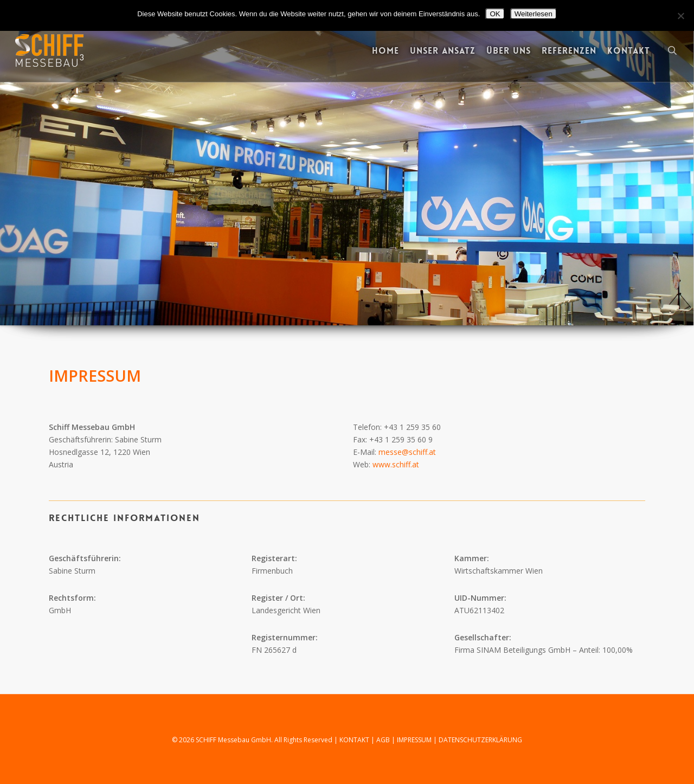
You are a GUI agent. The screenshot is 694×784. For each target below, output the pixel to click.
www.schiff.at (396, 464)
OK (495, 14)
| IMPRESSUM (412, 740)
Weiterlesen (534, 14)
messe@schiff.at (407, 452)
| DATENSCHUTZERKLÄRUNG (478, 740)
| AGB (381, 740)
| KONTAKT (352, 740)
